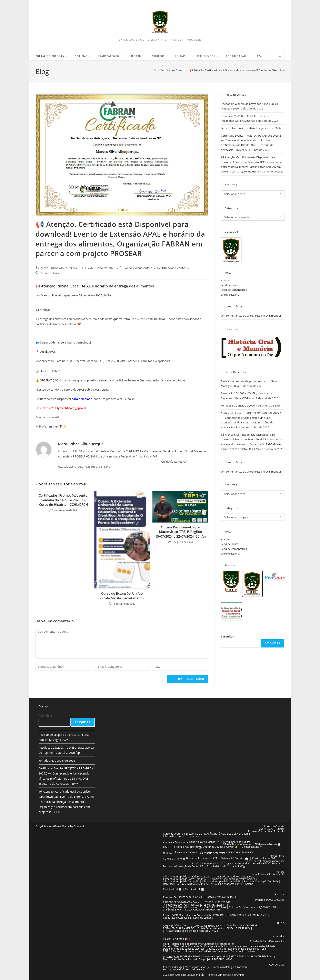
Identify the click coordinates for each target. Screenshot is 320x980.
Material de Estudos (202, 918)
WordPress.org (230, 295)
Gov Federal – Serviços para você (266, 861)
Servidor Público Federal (267, 863)
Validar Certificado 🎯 (175, 939)
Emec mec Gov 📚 (213, 847)
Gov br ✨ (232, 847)
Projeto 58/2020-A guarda (270, 900)
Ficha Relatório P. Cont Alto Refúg (226, 866)
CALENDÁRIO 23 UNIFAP (240, 852)
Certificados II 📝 (194, 889)
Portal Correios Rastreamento (268, 874)
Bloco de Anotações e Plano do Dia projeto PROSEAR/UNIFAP (198, 959)
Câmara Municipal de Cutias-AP (181, 881)
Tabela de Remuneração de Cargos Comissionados (221, 863)
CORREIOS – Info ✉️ (174, 859)
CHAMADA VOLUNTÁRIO (205, 926)
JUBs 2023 (169, 931)
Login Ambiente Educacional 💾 (186, 975)
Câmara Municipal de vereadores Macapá (187, 877)
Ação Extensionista (139, 268)
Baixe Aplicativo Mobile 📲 (204, 842)
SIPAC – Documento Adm (237, 844)
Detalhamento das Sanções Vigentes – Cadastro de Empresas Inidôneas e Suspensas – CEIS (215, 949)
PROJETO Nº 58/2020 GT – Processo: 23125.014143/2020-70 (197, 902)
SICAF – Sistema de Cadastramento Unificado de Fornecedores (199, 944)
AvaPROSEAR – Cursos (272, 829)
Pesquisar (227, 636)
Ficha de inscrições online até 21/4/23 (196, 931)
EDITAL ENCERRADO (238, 928)
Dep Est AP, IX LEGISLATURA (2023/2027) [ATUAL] (191, 884)
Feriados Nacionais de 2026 (238, 128)
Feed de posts (229, 285)
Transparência (276, 856)
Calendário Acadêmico (213, 853)
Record (281, 872)
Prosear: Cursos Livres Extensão (266, 831)
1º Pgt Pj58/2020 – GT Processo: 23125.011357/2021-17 (194, 905)
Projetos (280, 894)
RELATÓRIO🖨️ (171, 957)
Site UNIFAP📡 (194, 847)
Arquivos (168, 926)
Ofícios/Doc (180, 925)
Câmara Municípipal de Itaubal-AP (221, 881)
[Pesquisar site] (280, 56)
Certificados (278, 936)
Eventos (168, 897)
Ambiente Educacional (176, 842)
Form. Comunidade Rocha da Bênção (184, 970)
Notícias (168, 853)
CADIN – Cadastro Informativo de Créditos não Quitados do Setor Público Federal (209, 951)
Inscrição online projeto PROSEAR (238, 925)
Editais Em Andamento (211, 928)
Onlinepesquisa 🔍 (252, 847)
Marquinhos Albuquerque (59, 268)
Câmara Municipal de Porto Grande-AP (185, 879)
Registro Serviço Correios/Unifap (226, 975)
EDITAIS (280, 923)
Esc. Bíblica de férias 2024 (187, 897)
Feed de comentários (234, 290)
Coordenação (277, 965)
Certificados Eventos (172, 268)
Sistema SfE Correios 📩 (235, 858)
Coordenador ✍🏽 (173, 967)
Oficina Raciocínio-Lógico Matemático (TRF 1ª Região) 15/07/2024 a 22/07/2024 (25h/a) (181, 532)
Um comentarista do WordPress (241, 316)
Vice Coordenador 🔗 (197, 967)
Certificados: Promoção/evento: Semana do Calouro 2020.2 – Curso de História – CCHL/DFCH (64, 500)
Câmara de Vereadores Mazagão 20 (234, 877)
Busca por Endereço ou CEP (202, 858)
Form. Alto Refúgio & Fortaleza (230, 967)
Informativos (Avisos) (185, 852)
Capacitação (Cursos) (175, 918)
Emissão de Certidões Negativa (267, 941)
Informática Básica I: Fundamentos (183, 836)
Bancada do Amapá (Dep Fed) (261, 881)
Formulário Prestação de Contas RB (183, 866)
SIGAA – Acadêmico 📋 (268, 844)
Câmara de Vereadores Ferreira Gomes (233, 879)
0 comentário (51, 273)
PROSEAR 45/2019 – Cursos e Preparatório (204, 956)
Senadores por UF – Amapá (238, 884)
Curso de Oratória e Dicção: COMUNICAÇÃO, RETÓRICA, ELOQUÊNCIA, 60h (205, 834)
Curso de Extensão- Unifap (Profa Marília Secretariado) (122, 596)
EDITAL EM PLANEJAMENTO (179, 928)
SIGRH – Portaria (172, 847)
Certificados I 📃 (172, 889)
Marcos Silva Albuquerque (58, 295)
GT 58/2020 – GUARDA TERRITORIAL (252, 956)
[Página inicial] (155, 70)
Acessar (226, 280)
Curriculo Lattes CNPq (264, 858)
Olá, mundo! (273, 316)
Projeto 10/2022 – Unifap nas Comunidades (188, 915)
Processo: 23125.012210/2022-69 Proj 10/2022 (239, 915)
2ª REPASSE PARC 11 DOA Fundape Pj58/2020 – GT (192, 910)
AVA (165, 975)
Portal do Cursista (274, 826)
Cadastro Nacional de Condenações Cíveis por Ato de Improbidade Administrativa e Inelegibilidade (219, 946)
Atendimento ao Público (237, 842)
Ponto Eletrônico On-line (220, 897)
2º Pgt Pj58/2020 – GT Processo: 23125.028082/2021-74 (194, 907)
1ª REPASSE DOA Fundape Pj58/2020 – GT (253, 907)
